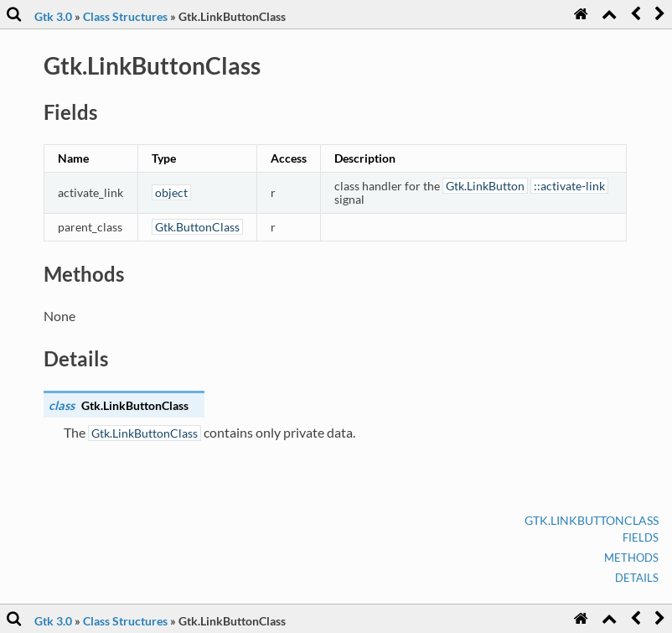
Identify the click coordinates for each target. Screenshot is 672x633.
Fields (641, 537)
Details (637, 578)
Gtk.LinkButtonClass (592, 520)
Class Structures (125, 16)
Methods (631, 558)
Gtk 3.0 (53, 16)
